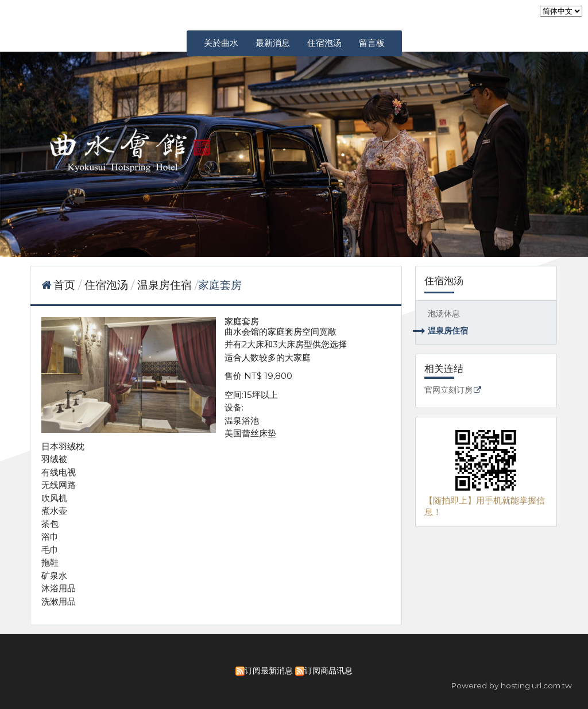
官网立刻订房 (448, 390)
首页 (64, 285)
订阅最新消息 (269, 671)
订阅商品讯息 (328, 671)
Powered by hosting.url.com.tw (511, 685)
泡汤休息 (444, 313)
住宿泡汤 (108, 285)
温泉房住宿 (448, 331)
